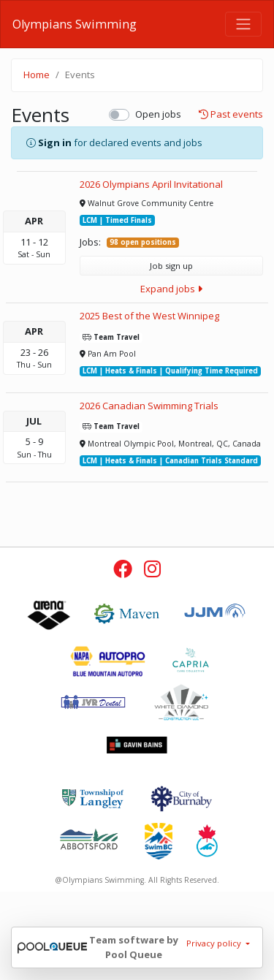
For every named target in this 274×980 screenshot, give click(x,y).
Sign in (55, 143)
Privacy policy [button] (215, 943)
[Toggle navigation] (243, 24)
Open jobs (158, 114)
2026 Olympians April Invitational (151, 184)
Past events (231, 115)
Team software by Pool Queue (134, 947)
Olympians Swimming (75, 24)
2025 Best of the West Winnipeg (149, 316)
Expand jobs (171, 289)
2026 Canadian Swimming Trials (149, 406)
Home (37, 75)
